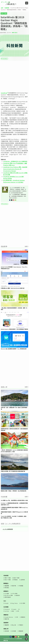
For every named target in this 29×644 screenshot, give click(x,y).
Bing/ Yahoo (15, 604)
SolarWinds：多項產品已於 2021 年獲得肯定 (15, 162)
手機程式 (21, 626)
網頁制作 (6, 592)
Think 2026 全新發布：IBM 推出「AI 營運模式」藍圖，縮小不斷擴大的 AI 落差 (14, 518)
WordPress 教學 (9, 596)
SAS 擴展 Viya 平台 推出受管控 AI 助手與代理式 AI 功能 (14, 501)
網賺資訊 (23, 618)
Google (7, 604)
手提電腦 (21, 586)
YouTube (7, 612)
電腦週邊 (7, 586)
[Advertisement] (14, 77)
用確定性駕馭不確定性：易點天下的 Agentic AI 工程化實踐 (14, 513)
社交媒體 (6, 608)
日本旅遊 (14, 632)
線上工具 (14, 626)
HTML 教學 (15, 594)
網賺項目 (6, 616)
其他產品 (7, 588)
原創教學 (6, 623)
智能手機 (14, 586)
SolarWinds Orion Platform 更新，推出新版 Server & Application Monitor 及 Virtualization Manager (15, 170)
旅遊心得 (6, 629)
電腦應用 (7, 626)
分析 (18, 612)
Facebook (7, 610)
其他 (13, 612)
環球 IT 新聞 (4, 13)
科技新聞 (7, 8)
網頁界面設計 (8, 598)
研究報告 (15, 580)
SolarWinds (5, 59)
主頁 (2, 8)
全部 (26, 247)
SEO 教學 (23, 604)
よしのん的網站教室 (8, 530)
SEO (5, 602)
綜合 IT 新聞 (8, 580)
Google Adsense (9, 618)
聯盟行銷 (7, 620)
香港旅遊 (7, 632)
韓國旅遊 (21, 632)
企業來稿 (23, 580)
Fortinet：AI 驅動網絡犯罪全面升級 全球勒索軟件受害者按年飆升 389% (14, 505)
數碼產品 (6, 584)
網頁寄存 (18, 596)
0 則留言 (16, 33)
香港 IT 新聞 (16, 579)
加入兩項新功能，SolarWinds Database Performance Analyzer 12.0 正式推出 (14, 182)
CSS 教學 (7, 594)
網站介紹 (6, 641)
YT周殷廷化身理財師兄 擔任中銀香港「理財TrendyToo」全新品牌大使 (14, 509)
